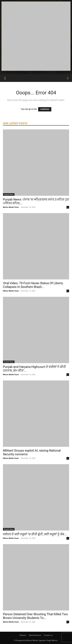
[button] (5, 78)
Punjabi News (9, 194)
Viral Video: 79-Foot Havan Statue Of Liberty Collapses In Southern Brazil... (33, 285)
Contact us (48, 635)
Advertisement (35, 635)
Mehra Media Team (11, 207)
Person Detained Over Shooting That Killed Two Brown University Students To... (35, 616)
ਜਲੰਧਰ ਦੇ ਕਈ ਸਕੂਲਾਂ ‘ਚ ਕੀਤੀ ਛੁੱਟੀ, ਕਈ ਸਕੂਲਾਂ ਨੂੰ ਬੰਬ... (35, 534)
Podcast (23, 635)
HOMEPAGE (45, 109)
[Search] (68, 78)
